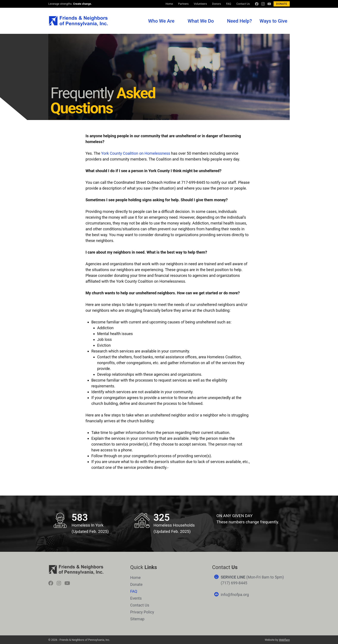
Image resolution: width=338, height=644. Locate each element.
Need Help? (239, 21)
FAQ (229, 4)
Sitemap (137, 619)
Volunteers (200, 4)
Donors (217, 4)
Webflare (284, 640)
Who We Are (161, 21)
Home (169, 4)
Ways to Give (273, 21)
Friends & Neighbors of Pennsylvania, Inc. (78, 21)
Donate (282, 4)
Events (136, 598)
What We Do (201, 21)
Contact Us (243, 4)
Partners (183, 4)
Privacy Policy (142, 612)
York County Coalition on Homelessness (136, 153)
